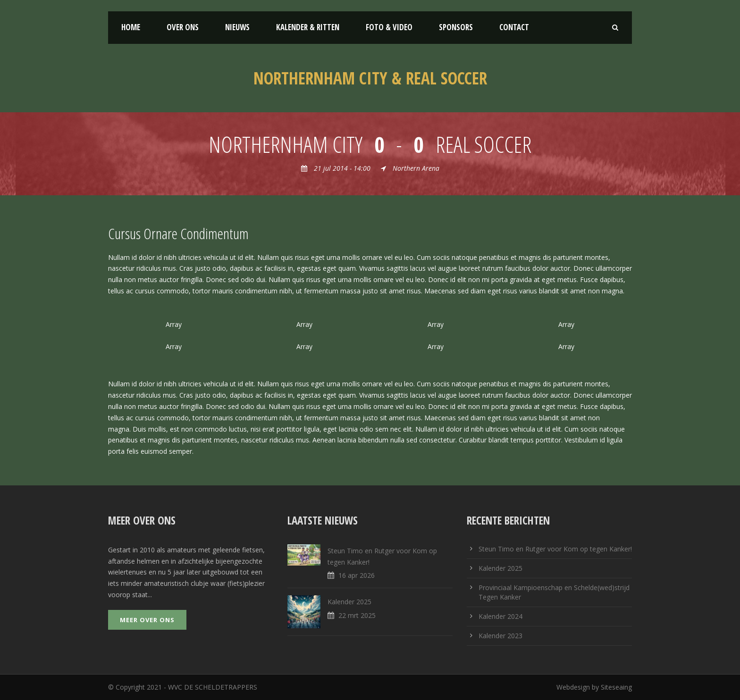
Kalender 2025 (349, 602)
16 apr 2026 (357, 575)
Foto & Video (389, 27)
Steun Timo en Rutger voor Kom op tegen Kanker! (555, 549)
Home (131, 27)
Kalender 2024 (500, 616)
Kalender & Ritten (308, 27)
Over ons (183, 27)
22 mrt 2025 (357, 615)
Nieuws (237, 27)
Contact (514, 27)
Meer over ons (147, 620)
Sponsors (456, 27)
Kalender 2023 (500, 636)
